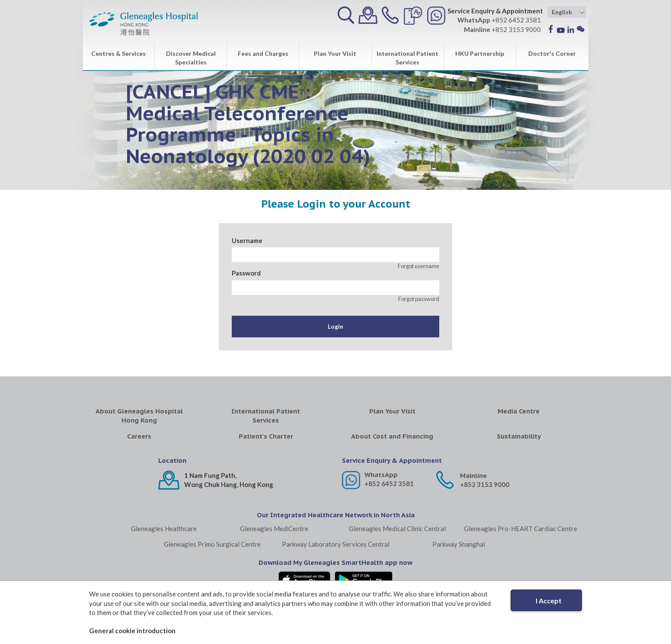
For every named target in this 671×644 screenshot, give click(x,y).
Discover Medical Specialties (191, 58)
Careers (139, 436)
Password (246, 273)
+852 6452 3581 (389, 484)
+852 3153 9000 (485, 484)
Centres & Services (118, 53)
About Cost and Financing (392, 436)
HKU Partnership (480, 53)
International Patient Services (407, 58)
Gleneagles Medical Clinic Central (397, 529)
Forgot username (419, 266)
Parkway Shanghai (459, 544)
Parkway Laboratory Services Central (336, 544)
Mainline (473, 476)
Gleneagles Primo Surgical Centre (212, 544)
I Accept (549, 601)
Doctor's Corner (552, 53)
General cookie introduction (132, 631)
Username (247, 240)
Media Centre (519, 411)
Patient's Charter (266, 436)
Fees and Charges (263, 53)
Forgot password (419, 299)
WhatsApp (381, 475)
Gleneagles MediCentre (274, 529)
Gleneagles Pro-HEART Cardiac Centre (521, 529)
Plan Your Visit (335, 53)
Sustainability (519, 436)
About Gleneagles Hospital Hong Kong (139, 416)
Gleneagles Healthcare (164, 529)
